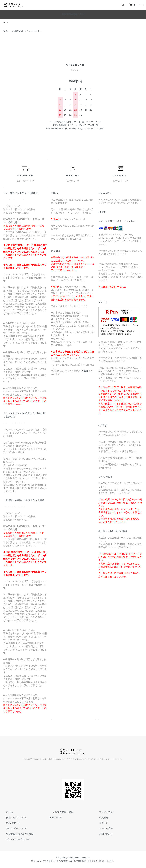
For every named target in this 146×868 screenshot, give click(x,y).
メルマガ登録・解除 (60, 812)
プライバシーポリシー (15, 840)
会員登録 (101, 818)
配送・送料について (13, 818)
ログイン (101, 823)
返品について (10, 823)
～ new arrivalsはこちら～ (73, 14)
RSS (52, 818)
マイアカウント (104, 812)
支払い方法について (13, 829)
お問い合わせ (103, 834)
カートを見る (103, 829)
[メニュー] (141, 5)
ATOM (59, 818)
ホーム (6, 23)
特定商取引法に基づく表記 (17, 834)
